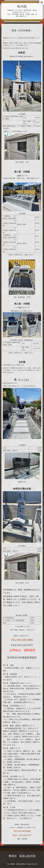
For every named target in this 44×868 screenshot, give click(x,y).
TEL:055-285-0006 (22, 640)
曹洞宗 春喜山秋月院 (22, 856)
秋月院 (22, 7)
